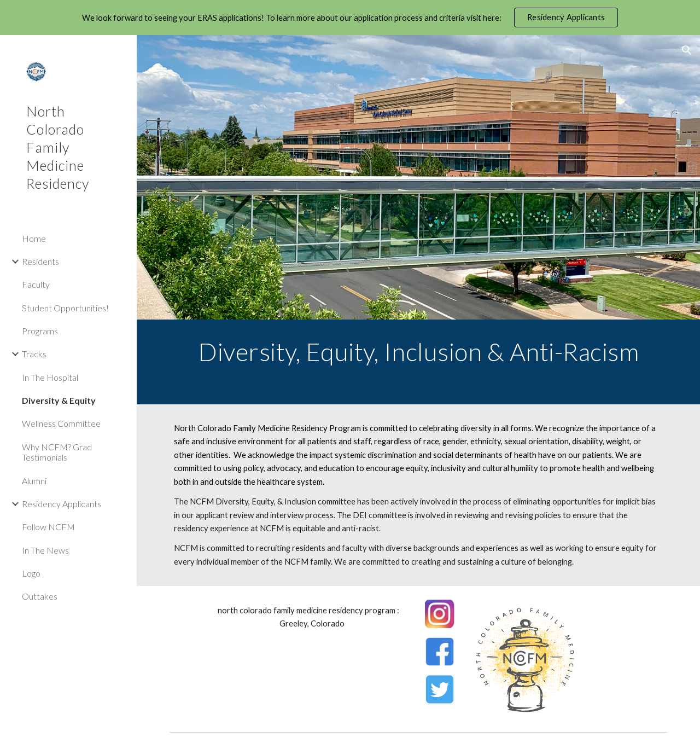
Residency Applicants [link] (62, 504)
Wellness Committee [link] (61, 423)
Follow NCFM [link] (48, 527)
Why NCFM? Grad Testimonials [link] (57, 452)
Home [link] (34, 238)
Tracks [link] (34, 354)
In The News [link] (45, 550)
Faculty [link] (36, 284)
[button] (687, 50)
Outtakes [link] (40, 596)
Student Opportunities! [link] (65, 308)
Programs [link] (40, 331)
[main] (419, 362)
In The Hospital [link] (50, 377)
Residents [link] (40, 261)
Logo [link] (31, 573)
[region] (350, 18)
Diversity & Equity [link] (59, 400)
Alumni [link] (34, 481)
